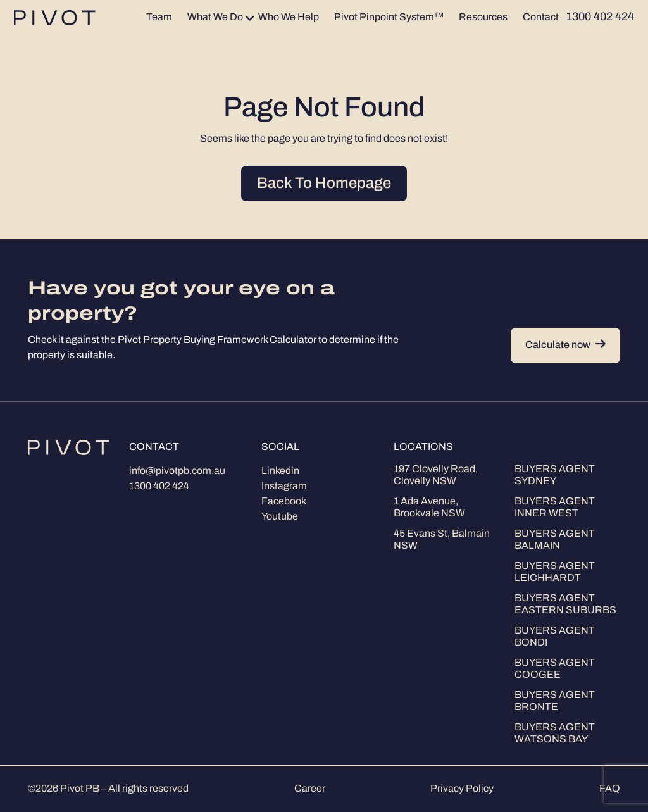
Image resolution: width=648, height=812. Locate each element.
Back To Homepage (324, 184)
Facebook (284, 502)
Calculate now (565, 345)
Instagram (284, 487)
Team (159, 18)
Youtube (280, 517)
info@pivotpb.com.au (177, 472)
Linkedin (280, 472)
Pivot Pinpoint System (389, 17)
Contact (541, 18)
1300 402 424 (159, 487)
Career (310, 789)
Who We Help (289, 18)
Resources (483, 18)
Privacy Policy (462, 789)
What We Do (215, 18)
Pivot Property (150, 340)
